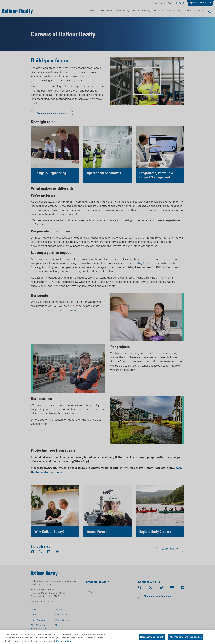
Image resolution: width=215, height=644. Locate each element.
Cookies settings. (65, 641)
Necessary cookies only (152, 637)
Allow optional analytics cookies (186, 637)
